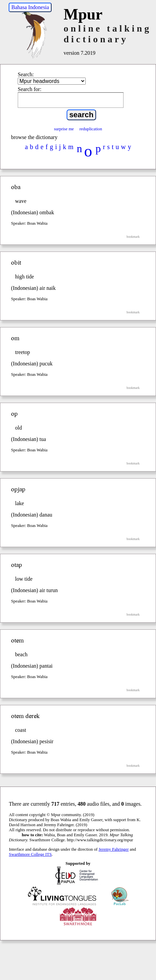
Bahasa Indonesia (30, 7)
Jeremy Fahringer (114, 849)
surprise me (64, 129)
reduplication (91, 129)
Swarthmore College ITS (30, 854)
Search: (26, 74)
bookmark (133, 237)
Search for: (30, 89)
